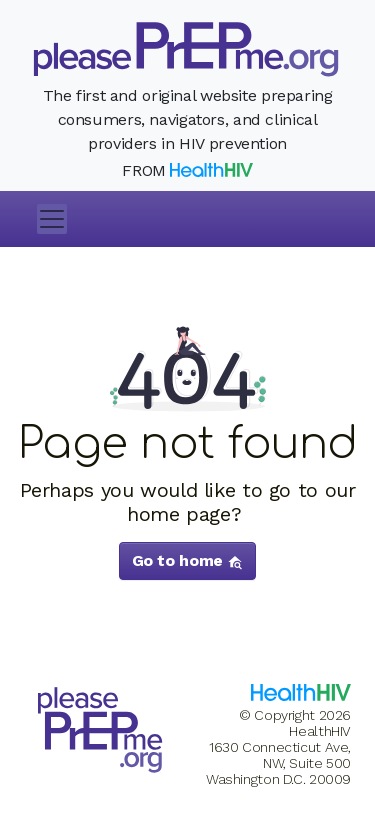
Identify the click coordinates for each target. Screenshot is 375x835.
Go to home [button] (188, 560)
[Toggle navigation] (52, 219)
